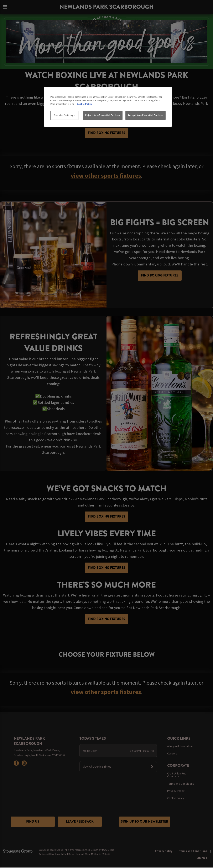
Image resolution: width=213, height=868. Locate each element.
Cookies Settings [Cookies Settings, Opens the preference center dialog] (64, 115)
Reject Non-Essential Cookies (103, 115)
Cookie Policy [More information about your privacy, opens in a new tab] (84, 104)
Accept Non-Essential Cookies (146, 115)
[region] (108, 107)
